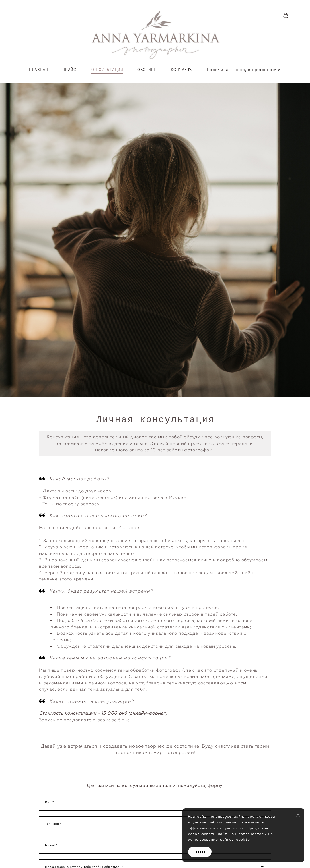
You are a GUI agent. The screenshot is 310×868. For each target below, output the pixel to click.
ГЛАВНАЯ (39, 70)
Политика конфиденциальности (244, 70)
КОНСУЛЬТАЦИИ (107, 70)
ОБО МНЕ (147, 70)
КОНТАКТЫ (182, 70)
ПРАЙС (70, 70)
